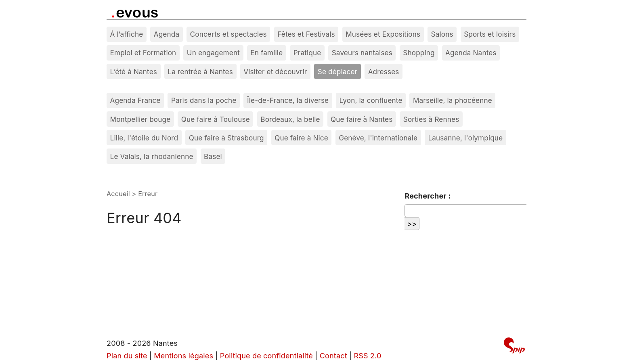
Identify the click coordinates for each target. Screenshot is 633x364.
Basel (213, 156)
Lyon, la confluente (371, 100)
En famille (266, 53)
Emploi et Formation (143, 53)
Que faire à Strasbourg (226, 138)
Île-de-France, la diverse (288, 100)
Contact (333, 356)
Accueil (118, 194)
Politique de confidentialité (266, 356)
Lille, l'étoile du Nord (144, 138)
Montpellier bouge (140, 119)
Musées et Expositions (383, 34)
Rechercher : (428, 196)
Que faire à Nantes (362, 119)
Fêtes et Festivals (306, 34)
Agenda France (135, 100)
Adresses (384, 72)
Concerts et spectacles (228, 34)
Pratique (307, 53)
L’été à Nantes (134, 72)
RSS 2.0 (367, 356)
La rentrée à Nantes (200, 72)
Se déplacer (338, 72)
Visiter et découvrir (275, 72)
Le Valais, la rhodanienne (152, 156)
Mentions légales (183, 356)
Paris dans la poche (204, 100)
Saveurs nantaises (362, 53)
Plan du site (127, 356)
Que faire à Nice (301, 138)
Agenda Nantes (471, 53)
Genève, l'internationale (378, 138)
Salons (442, 34)
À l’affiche (127, 34)
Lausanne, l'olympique (465, 138)
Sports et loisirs (490, 34)
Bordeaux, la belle (290, 119)
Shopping (419, 53)
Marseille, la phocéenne (453, 100)
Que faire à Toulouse (216, 119)
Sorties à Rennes (431, 119)
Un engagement (213, 53)
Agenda (167, 34)
